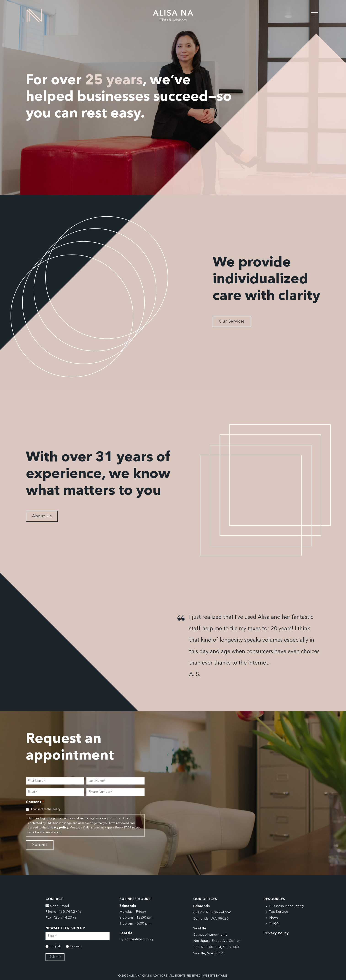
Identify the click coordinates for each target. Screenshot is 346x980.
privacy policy (58, 828)
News (274, 918)
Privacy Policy (276, 933)
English (55, 946)
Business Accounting (287, 906)
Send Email (57, 906)
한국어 (275, 924)
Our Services (232, 321)
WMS (224, 976)
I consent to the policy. (46, 809)
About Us (42, 516)
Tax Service (279, 912)
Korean (76, 946)
